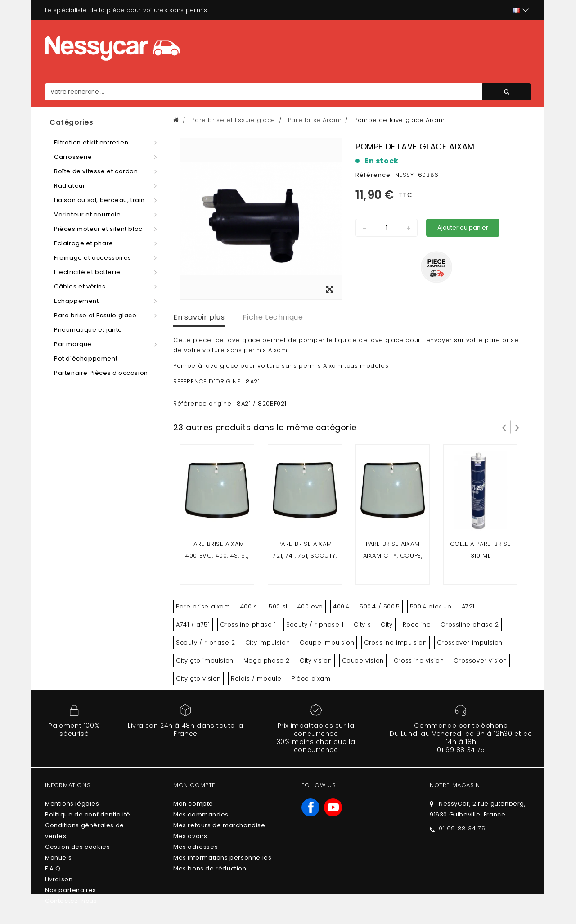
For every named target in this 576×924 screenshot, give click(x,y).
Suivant (517, 427)
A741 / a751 (193, 624)
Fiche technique (273, 317)
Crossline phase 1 (248, 624)
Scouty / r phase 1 (315, 624)
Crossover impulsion (470, 642)
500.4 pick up (431, 606)
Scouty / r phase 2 (206, 642)
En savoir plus (199, 317)
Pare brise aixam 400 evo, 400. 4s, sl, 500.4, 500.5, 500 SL (217, 556)
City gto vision (198, 678)
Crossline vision (419, 660)
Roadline (417, 624)
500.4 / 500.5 (380, 606)
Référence (373, 175)
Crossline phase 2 (470, 624)
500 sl (278, 606)
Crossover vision (480, 660)
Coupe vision (363, 660)
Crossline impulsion (395, 642)
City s (362, 624)
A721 (468, 606)
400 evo (310, 606)
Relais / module (256, 678)
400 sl (250, 606)
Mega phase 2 (267, 660)
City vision (316, 660)
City (387, 624)
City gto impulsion (205, 660)
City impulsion (268, 642)
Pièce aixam (311, 678)
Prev (504, 427)
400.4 (341, 606)
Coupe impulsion (327, 642)
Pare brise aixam (203, 606)
